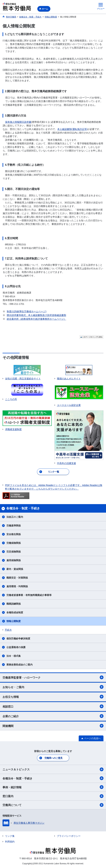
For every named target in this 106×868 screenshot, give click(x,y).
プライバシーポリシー (69, 836)
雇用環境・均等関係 (17, 586)
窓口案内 (53, 796)
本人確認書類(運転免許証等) (72, 129)
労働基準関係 (14, 526)
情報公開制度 (14, 621)
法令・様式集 (14, 656)
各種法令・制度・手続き (53, 778)
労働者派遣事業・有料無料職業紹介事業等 (29, 595)
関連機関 (53, 726)
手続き (8, 630)
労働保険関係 (14, 543)
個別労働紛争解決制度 (18, 639)
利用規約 (10, 842)
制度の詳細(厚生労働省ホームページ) (27, 311)
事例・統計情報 (53, 787)
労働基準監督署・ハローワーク (53, 677)
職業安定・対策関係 (17, 578)
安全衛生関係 (14, 534)
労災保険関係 (14, 552)
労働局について (53, 805)
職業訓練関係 (14, 604)
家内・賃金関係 (15, 569)
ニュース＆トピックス (53, 769)
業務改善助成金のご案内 (20, 665)
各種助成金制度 (15, 612)
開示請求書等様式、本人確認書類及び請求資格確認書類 (36, 315)
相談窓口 (53, 706)
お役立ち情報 (53, 697)
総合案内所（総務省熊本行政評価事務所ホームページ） (36, 319)
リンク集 (10, 836)
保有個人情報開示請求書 (18, 122)
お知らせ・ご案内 (53, 687)
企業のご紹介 (53, 716)
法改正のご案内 (15, 517)
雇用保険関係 (14, 560)
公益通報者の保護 (16, 647)
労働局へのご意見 (53, 758)
